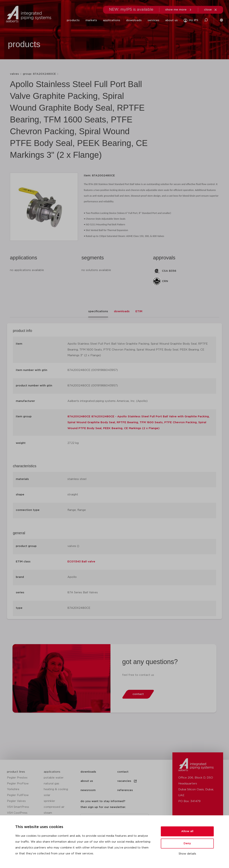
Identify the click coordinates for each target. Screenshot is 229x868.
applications (112, 20)
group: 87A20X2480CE (39, 74)
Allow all (187, 831)
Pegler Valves (16, 801)
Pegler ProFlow (18, 784)
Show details (187, 854)
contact (123, 772)
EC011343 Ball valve (81, 562)
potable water (54, 778)
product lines (16, 772)
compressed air (54, 807)
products (73, 20)
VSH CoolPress (17, 813)
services (153, 20)
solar (47, 795)
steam (48, 813)
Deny (187, 843)
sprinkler (49, 801)
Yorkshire (13, 789)
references (125, 790)
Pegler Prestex (17, 778)
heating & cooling (56, 789)
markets (91, 20)
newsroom (88, 790)
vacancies (127, 781)
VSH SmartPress (18, 807)
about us (171, 20)
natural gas (51, 784)
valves (14, 74)
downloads (134, 20)
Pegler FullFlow (18, 795)
